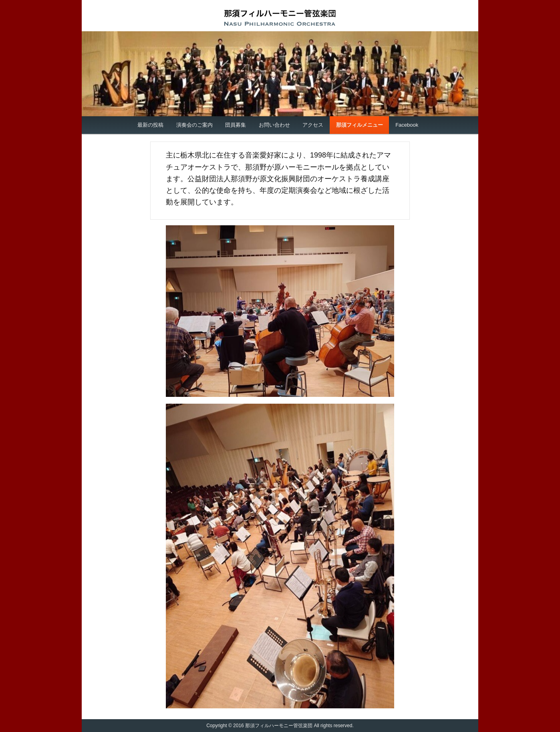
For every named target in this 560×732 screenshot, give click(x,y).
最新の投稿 (150, 125)
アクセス (313, 125)
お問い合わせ (274, 125)
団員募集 (236, 125)
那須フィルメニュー (360, 125)
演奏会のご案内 (194, 125)
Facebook (407, 125)
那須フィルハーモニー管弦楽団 (280, 18)
